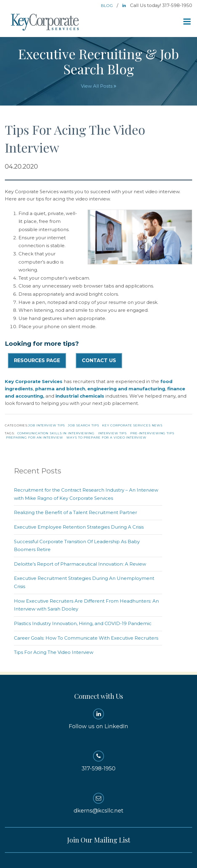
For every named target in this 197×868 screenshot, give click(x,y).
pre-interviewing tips (152, 433)
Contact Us (99, 360)
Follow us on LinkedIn (98, 719)
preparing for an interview (34, 437)
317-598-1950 (98, 761)
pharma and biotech (60, 389)
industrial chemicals (80, 396)
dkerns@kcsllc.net (98, 803)
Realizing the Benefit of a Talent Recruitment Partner (75, 512)
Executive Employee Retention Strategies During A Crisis (79, 527)
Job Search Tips (83, 425)
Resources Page (37, 360)
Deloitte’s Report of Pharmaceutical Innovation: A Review (80, 564)
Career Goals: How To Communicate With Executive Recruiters (86, 638)
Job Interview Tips (47, 425)
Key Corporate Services (45, 23)
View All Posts (99, 86)
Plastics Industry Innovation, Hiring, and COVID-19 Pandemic (83, 623)
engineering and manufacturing (126, 389)
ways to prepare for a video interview (106, 437)
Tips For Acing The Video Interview (54, 652)
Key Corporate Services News (132, 425)
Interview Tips (113, 433)
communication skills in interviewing (56, 433)
